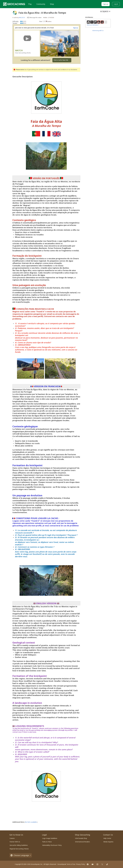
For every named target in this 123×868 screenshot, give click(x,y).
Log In (116, 4)
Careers (12, 838)
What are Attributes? (93, 25)
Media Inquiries (108, 842)
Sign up (106, 4)
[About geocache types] (15, 13)
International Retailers (83, 842)
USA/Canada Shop (81, 838)
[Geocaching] (14, 4)
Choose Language (21, 855)
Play (30, 4)
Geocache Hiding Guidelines (19, 845)
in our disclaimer (72, 70)
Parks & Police (47, 842)
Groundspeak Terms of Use (66, 864)
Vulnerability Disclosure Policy (52, 845)
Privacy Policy (81, 864)
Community (41, 4)
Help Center (107, 838)
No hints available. (31, 822)
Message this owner (36, 18)
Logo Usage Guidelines (50, 838)
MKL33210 (22, 18)
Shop (52, 4)
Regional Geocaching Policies (19, 849)
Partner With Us (15, 842)
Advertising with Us (98, 31)
